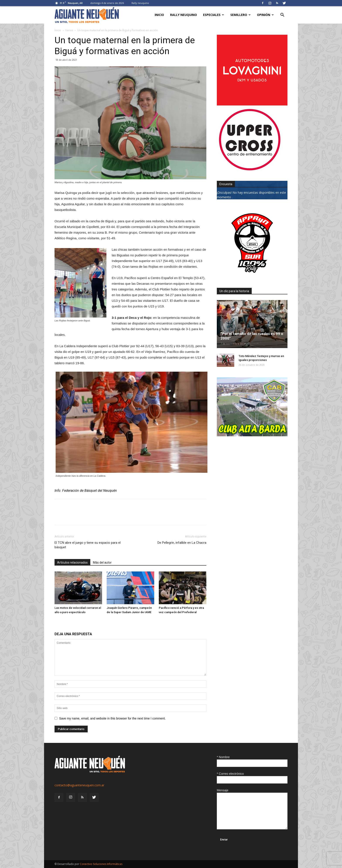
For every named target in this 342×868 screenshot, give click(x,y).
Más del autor (102, 563)
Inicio (159, 15)
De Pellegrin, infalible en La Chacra (182, 543)
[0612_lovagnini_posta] (252, 104)
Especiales (214, 15)
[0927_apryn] (252, 277)
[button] (282, 15)
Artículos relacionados (72, 563)
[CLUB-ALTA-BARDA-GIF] (252, 435)
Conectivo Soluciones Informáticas (101, 864)
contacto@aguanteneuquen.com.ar (79, 785)
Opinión (265, 15)
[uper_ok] (250, 170)
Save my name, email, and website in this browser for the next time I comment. (112, 718)
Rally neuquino (140, 3)
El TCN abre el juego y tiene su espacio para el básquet (88, 545)
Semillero (240, 15)
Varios (69, 30)
